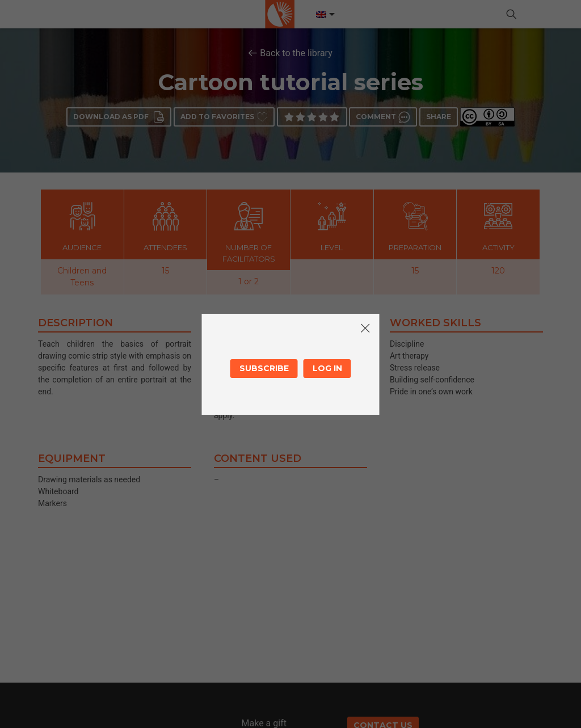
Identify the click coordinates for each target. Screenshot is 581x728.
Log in (327, 368)
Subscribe (264, 368)
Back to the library (296, 53)
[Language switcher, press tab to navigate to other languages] (325, 15)
